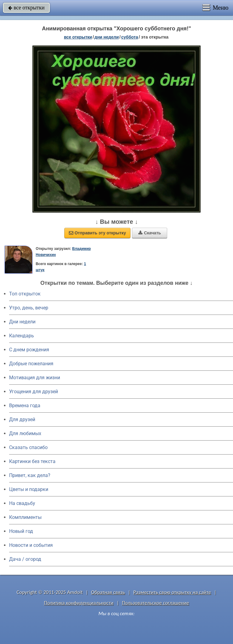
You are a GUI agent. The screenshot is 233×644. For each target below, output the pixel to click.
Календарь (22, 336)
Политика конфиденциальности (79, 603)
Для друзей (22, 419)
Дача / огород (25, 559)
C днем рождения (29, 350)
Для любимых (25, 433)
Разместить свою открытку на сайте (172, 592)
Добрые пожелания (31, 364)
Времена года (25, 405)
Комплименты (25, 517)
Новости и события (31, 545)
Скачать (150, 233)
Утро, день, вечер (29, 308)
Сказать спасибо (28, 447)
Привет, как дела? (30, 475)
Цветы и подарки (29, 489)
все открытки (26, 8)
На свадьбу (22, 503)
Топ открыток (25, 294)
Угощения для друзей (34, 392)
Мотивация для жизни (35, 378)
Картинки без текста (32, 461)
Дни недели (22, 322)
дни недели (106, 37)
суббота (130, 37)
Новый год (21, 531)
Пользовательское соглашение (155, 603)
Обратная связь (108, 592)
